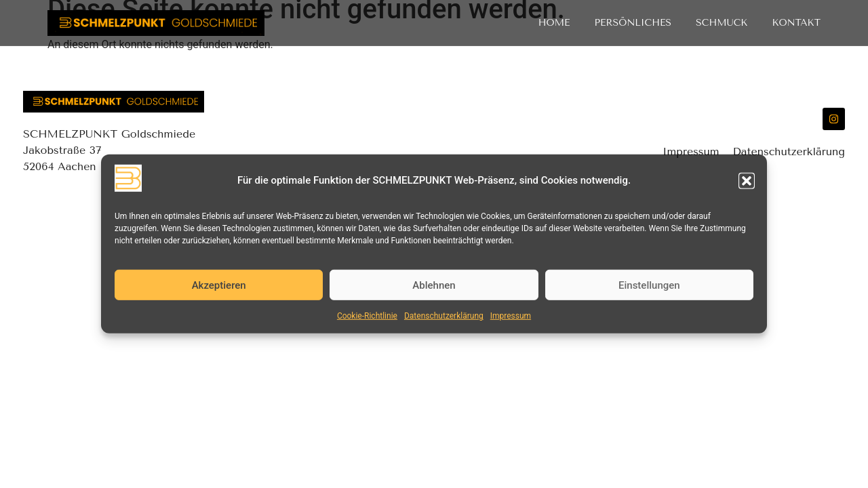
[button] (747, 180)
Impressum (511, 316)
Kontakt (796, 23)
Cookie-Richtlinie (367, 316)
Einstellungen (649, 285)
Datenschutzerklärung (444, 316)
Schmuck (722, 23)
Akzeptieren (219, 285)
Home (554, 23)
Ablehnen (434, 285)
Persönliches (633, 23)
